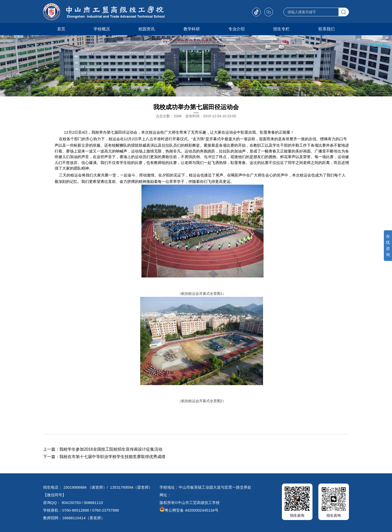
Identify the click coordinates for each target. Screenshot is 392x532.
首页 (61, 29)
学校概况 (102, 29)
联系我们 (326, 29)
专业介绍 (237, 29)
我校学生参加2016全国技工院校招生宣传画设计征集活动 (111, 449)
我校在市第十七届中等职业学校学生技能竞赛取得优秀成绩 (112, 457)
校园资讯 (147, 29)
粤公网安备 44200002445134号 (189, 510)
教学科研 (192, 29)
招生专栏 (281, 29)
